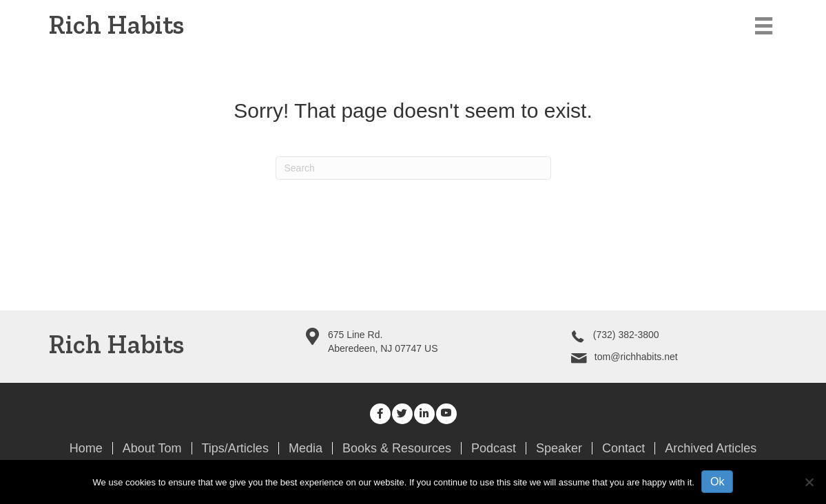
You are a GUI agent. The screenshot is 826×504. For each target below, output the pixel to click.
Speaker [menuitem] (559, 448)
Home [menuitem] (86, 448)
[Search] (413, 168)
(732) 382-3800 (626, 335)
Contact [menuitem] (623, 448)
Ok (717, 482)
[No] (809, 482)
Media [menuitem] (306, 448)
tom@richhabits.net (636, 357)
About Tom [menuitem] (152, 448)
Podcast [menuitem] (494, 448)
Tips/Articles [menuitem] (235, 448)
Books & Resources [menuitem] (397, 448)
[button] (380, 414)
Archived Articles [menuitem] (711, 448)
